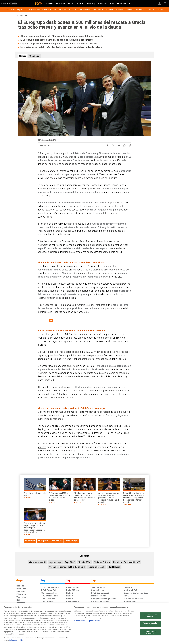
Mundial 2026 (84, 562)
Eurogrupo (46, 153)
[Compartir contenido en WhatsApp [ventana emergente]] (124, 145)
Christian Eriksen (102, 562)
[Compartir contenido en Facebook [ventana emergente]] (108, 145)
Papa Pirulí (70, 562)
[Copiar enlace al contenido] (130, 145)
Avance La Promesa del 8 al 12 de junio (67, 567)
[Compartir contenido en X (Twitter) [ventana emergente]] (113, 145)
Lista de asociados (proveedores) (87, 621)
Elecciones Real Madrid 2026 (127, 562)
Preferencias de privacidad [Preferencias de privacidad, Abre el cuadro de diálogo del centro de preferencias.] (150, 632)
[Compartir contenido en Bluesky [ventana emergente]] (119, 145)
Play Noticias (114, 567)
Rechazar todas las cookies (150, 624)
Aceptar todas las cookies (150, 616)
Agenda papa (55, 562)
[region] (84, 624)
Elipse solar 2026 (97, 567)
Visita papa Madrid (37, 562)
